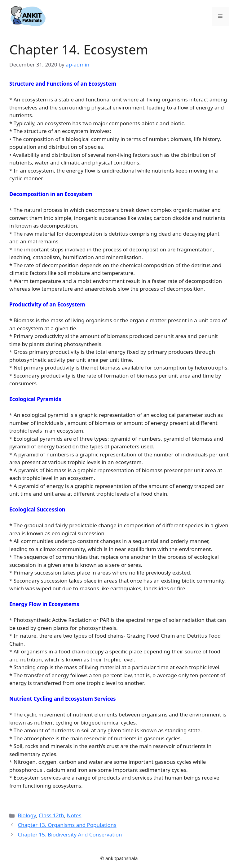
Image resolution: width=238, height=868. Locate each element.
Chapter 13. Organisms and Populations (67, 825)
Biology (27, 815)
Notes (74, 815)
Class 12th (51, 815)
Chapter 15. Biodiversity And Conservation (70, 834)
